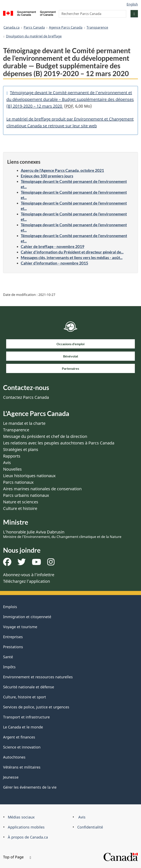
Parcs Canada (34, 27)
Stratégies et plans (21, 449)
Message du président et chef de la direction (45, 436)
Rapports (12, 456)
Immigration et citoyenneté (27, 617)
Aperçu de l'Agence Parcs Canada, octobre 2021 (62, 170)
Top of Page (17, 857)
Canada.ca (12, 27)
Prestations (13, 647)
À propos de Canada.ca (28, 837)
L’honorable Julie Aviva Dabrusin (62, 534)
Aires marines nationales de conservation (42, 489)
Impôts (9, 667)
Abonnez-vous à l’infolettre (29, 575)
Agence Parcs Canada (66, 27)
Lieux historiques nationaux (29, 476)
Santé (8, 657)
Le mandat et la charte (24, 423)
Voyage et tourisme (20, 627)
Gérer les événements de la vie (30, 787)
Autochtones (14, 757)
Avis (7, 463)
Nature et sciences (21, 502)
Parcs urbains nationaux (26, 495)
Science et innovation (22, 747)
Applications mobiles (26, 827)
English (132, 4)
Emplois (10, 607)
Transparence (97, 27)
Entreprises (13, 637)
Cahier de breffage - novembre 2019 (53, 246)
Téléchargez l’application (27, 581)
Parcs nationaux (18, 482)
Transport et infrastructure (26, 717)
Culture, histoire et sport (25, 697)
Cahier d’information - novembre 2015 (54, 263)
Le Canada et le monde (23, 727)
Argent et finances (19, 737)
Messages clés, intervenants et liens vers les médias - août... (72, 258)
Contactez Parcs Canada (26, 397)
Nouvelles (12, 469)
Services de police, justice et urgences (36, 707)
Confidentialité (90, 827)
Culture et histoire (20, 508)
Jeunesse (11, 777)
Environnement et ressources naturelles (38, 677)
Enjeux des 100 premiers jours (47, 176)
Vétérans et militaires (22, 767)
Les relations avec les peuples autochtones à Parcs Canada (59, 443)
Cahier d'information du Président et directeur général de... (72, 252)
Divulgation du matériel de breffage (34, 36)
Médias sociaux (21, 817)
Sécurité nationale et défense (29, 687)
